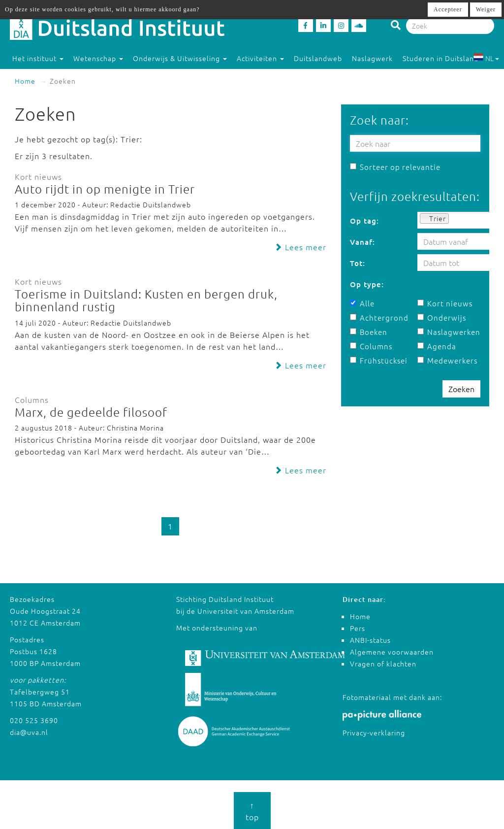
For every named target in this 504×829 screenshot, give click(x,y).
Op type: (367, 284)
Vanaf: (362, 242)
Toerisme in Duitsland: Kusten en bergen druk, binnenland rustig (146, 300)
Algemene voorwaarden (392, 652)
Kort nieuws (445, 303)
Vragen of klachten (383, 663)
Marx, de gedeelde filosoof (91, 412)
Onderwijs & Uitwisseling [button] (180, 58)
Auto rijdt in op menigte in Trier (105, 189)
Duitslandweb (318, 58)
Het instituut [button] (38, 58)
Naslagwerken (449, 332)
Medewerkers (447, 360)
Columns (371, 346)
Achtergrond (379, 317)
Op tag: (364, 221)
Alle (362, 303)
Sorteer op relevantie (395, 167)
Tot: (358, 263)
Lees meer (300, 247)
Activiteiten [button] (260, 58)
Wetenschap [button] (98, 58)
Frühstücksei (379, 360)
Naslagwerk (372, 58)
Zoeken (461, 389)
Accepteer (448, 9)
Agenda (437, 346)
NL (486, 58)
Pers (358, 628)
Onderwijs (442, 317)
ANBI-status (370, 640)
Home (25, 81)
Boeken (369, 332)
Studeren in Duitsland (445, 58)
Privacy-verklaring (374, 732)
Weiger (486, 9)
